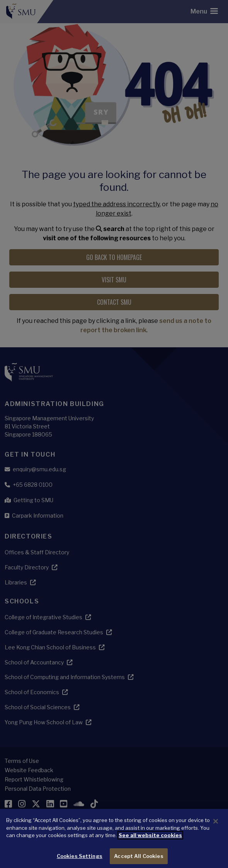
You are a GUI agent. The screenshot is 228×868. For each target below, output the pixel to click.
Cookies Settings (80, 860)
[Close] (216, 826)
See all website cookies (150, 839)
